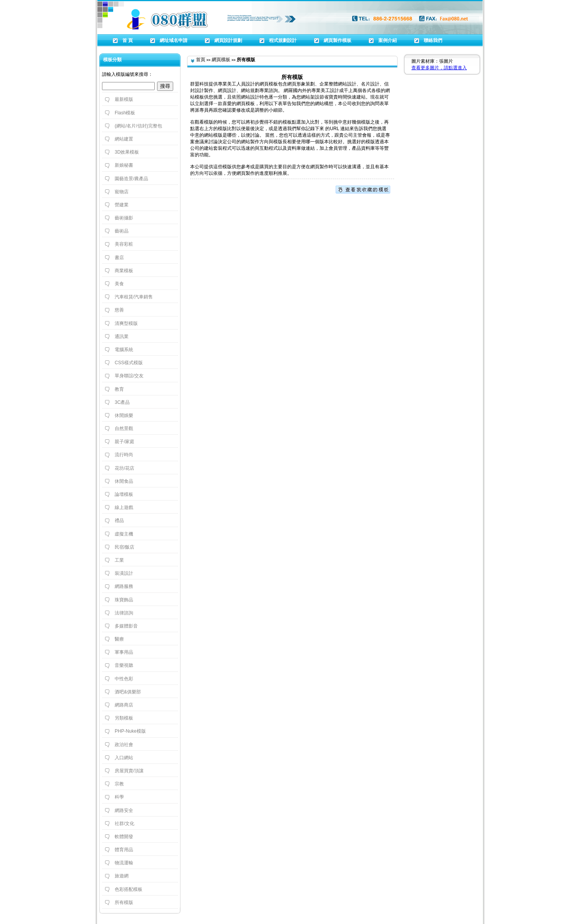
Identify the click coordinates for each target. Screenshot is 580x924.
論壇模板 (124, 494)
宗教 (119, 784)
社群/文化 (125, 824)
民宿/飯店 (125, 547)
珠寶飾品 (124, 600)
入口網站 (124, 758)
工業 (119, 560)
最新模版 (124, 99)
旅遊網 (122, 876)
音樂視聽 (124, 665)
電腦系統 (124, 350)
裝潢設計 (124, 573)
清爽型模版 (126, 323)
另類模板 (124, 718)
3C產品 (122, 402)
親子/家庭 (125, 442)
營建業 (122, 205)
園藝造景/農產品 (131, 179)
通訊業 (122, 336)
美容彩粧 (124, 244)
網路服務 (124, 586)
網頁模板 (221, 60)
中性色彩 (124, 679)
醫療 (119, 639)
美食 (119, 284)
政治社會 (124, 745)
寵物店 (122, 192)
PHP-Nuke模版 (130, 731)
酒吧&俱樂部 (128, 692)
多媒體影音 (126, 626)
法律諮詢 (124, 613)
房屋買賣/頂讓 (129, 771)
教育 (119, 389)
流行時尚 (124, 455)
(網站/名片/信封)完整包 (138, 126)
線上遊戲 (124, 507)
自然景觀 (124, 429)
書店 (119, 258)
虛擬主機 (124, 534)
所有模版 (124, 902)
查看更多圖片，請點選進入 (439, 68)
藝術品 (122, 231)
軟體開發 (124, 837)
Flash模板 (125, 113)
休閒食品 (124, 481)
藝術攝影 (124, 218)
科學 (119, 797)
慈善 (119, 310)
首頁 (201, 60)
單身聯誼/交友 (129, 376)
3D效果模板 (127, 152)
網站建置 (124, 139)
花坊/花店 (125, 468)
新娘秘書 (124, 165)
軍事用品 (124, 652)
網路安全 (124, 810)
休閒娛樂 (124, 415)
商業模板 (124, 271)
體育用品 (124, 850)
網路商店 (124, 705)
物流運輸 (124, 863)
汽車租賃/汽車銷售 (134, 297)
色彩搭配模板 (129, 889)
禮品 (119, 521)
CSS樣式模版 (129, 363)
